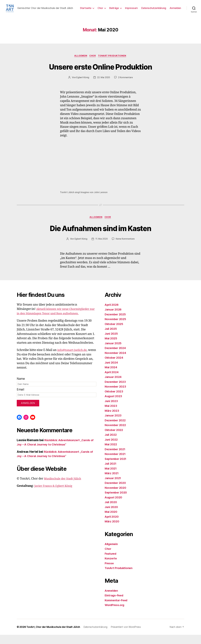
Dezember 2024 (116, 357)
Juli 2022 (111, 444)
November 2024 (116, 362)
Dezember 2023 (116, 391)
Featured (111, 563)
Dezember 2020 (116, 492)
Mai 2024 (111, 376)
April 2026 (112, 314)
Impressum (146, 10)
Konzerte (111, 568)
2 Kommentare (126, 86)
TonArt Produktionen (113, 64)
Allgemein (80, 64)
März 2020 (112, 531)
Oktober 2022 (114, 439)
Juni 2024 (112, 372)
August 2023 (114, 405)
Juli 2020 (111, 511)
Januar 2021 (113, 487)
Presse (110, 572)
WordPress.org (115, 614)
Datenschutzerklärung (169, 10)
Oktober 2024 (114, 367)
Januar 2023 (113, 425)
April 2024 (112, 381)
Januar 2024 (114, 386)
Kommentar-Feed (117, 609)
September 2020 (117, 502)
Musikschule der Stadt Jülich (64, 488)
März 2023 (112, 420)
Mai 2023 (111, 415)
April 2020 (112, 526)
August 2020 (114, 507)
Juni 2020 (112, 516)
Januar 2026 (114, 319)
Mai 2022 (111, 454)
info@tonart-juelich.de (73, 359)
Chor (115, 10)
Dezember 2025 (116, 324)
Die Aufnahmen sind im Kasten (101, 237)
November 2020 (116, 497)
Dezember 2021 (116, 458)
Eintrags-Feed (115, 605)
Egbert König (82, 86)
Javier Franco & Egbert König (54, 495)
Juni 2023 (112, 410)
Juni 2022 (112, 449)
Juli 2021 (111, 473)
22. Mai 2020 (104, 86)
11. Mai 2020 (102, 248)
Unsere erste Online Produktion (100, 75)
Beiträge (129, 10)
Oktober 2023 (114, 401)
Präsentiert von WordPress (129, 636)
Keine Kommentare (126, 248)
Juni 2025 (112, 343)
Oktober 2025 (114, 333)
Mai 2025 (111, 348)
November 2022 (116, 434)
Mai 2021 (111, 478)
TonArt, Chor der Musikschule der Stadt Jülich (54, 636)
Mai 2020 (111, 521)
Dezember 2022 (116, 429)
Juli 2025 (111, 338)
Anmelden (175, 14)
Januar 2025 (113, 352)
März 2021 (112, 482)
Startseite (101, 10)
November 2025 (116, 328)
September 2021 (116, 468)
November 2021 (116, 463)
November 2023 (116, 396)
